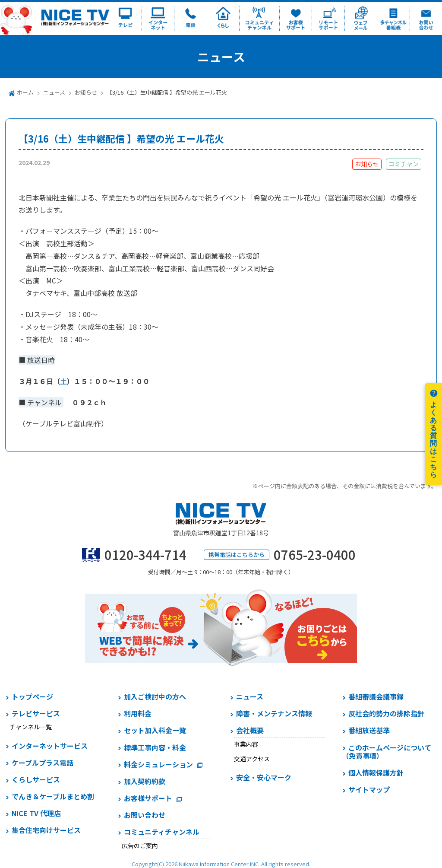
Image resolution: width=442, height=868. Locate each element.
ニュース (54, 92)
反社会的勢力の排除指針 (386, 713)
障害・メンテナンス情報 (274, 713)
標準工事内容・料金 (155, 747)
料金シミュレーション (158, 764)
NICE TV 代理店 (36, 813)
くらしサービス (36, 779)
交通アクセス (252, 759)
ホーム (25, 92)
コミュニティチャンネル (162, 832)
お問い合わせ (145, 815)
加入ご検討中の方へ (155, 696)
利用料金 (138, 713)
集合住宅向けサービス (46, 830)
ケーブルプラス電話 (43, 763)
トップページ (32, 696)
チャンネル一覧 (31, 727)
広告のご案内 (140, 846)
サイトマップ (369, 789)
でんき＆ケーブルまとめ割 (53, 796)
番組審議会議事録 (376, 696)
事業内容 (246, 744)
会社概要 (250, 730)
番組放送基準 (369, 730)
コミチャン (404, 164)
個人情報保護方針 (376, 773)
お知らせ (86, 92)
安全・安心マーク (264, 777)
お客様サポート (148, 798)
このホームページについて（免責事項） (387, 752)
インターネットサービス (50, 746)
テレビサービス (36, 713)
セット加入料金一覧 (155, 730)
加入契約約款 (145, 781)
